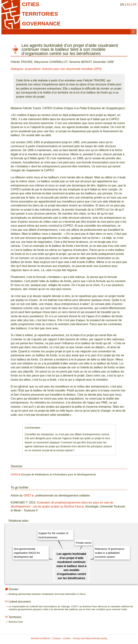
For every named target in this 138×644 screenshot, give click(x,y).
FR (135, 5)
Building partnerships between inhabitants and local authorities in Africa (47, 594)
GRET (27, 495)
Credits (67, 638)
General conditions (40, 638)
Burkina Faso (16, 622)
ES (128, 5)
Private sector (84, 543)
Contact (57, 638)
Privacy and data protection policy (90, 638)
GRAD (15, 474)
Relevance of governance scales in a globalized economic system (110, 553)
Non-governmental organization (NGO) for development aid (27, 553)
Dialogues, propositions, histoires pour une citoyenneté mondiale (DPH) (56, 69)
